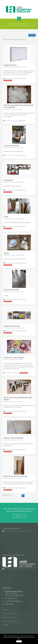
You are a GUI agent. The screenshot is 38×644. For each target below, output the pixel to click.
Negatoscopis (10, 65)
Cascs (6, 253)
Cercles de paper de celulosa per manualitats (19, 106)
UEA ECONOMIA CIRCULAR (10, 26)
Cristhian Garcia (19, 147)
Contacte (5, 625)
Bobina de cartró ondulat (15, 476)
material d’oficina (12, 326)
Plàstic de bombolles (13, 438)
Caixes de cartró (11, 146)
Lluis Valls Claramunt (20, 67)
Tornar (32, 35)
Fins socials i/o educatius (12, 79)
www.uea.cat (9, 604)
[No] (36, 639)
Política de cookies (9, 617)
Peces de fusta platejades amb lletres (18, 399)
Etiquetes (8, 180)
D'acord (19, 641)
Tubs (6, 217)
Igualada (23, 79)
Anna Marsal (18, 109)
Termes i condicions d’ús (10, 621)
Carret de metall (11, 290)
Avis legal (6, 610)
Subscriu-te (19, 516)
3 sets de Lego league (14, 357)
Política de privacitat (9, 614)
